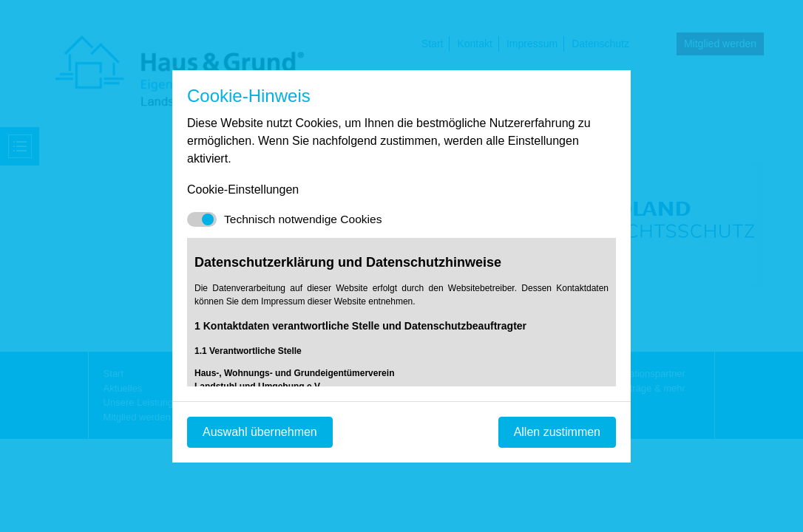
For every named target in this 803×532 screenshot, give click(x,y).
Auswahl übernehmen (260, 432)
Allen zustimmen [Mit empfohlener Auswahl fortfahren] (557, 432)
